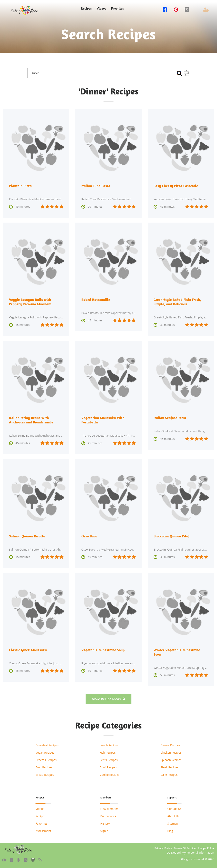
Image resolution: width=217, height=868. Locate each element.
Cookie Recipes (109, 775)
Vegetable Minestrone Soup (103, 650)
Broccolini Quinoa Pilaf (172, 536)
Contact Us (174, 809)
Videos (101, 8)
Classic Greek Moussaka (28, 650)
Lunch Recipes (109, 745)
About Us (173, 816)
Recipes (86, 8)
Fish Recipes (108, 753)
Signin (104, 831)
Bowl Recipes (108, 767)
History (105, 823)
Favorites (117, 8)
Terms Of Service (185, 848)
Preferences (108, 816)
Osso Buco (89, 536)
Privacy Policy (163, 848)
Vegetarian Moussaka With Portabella (103, 420)
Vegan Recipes (45, 753)
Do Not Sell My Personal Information (190, 853)
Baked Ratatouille (96, 300)
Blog (170, 831)
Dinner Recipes (170, 745)
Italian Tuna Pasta (96, 186)
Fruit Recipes (44, 767)
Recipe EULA (206, 848)
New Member (109, 809)
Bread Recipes (45, 775)
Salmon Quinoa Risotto (27, 536)
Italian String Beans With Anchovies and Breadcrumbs (31, 420)
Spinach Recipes (171, 760)
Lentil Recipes (109, 760)
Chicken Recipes (171, 753)
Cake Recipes (169, 775)
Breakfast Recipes (47, 745)
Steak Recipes (169, 767)
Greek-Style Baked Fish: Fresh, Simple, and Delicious (177, 302)
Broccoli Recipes (46, 760)
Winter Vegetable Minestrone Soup (177, 652)
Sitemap (173, 823)
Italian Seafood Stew (170, 418)
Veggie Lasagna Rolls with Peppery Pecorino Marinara (30, 302)
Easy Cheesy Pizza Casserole (176, 186)
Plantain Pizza (20, 186)
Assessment (43, 831)
